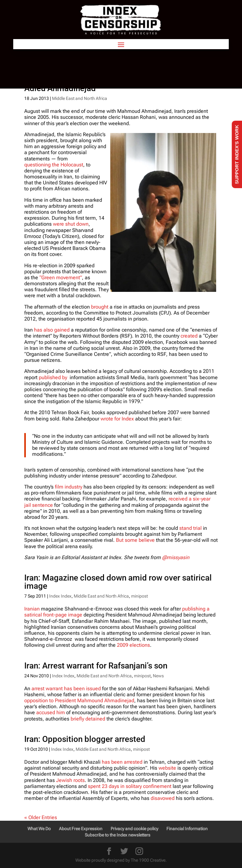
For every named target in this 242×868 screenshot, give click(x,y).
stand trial (190, 528)
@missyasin (176, 557)
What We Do (39, 829)
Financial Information (187, 829)
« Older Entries (41, 817)
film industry (69, 487)
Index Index (60, 596)
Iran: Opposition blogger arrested (85, 739)
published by (53, 377)
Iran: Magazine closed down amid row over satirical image (118, 582)
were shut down (71, 224)
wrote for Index (117, 419)
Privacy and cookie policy (134, 829)
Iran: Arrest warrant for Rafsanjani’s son (96, 666)
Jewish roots (70, 780)
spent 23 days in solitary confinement (130, 786)
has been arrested (123, 762)
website (168, 768)
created (189, 336)
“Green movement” (61, 278)
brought (100, 307)
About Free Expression (81, 829)
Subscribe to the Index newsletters (118, 835)
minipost (139, 596)
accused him (51, 712)
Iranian (32, 609)
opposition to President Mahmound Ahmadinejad (79, 700)
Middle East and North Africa (80, 98)
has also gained (52, 330)
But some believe (135, 540)
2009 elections (133, 645)
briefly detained (88, 719)
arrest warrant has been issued (66, 689)
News (158, 676)
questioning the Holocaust (54, 165)
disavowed (163, 798)
